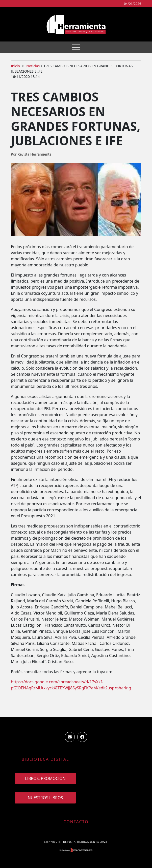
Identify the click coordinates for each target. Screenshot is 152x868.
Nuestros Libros (45, 798)
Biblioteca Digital (45, 759)
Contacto (76, 822)
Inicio (15, 66)
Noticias (33, 66)
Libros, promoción (45, 778)
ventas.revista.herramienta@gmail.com (70, 737)
